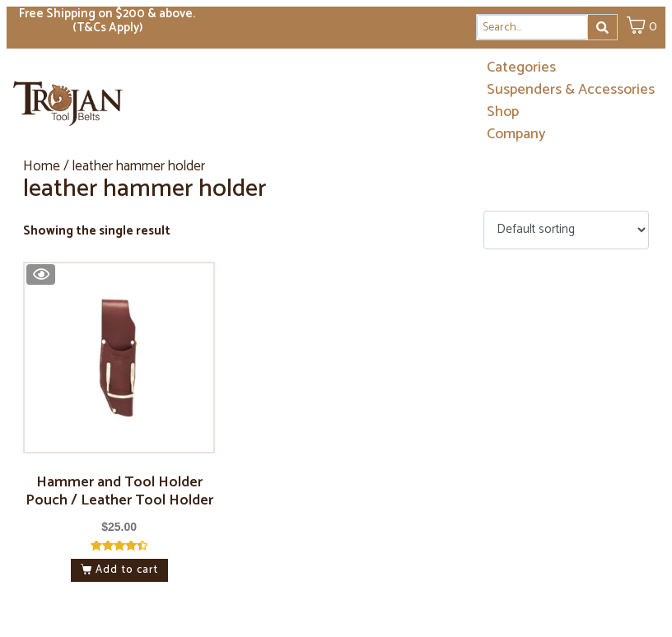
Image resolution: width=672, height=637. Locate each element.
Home (42, 166)
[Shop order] (566, 230)
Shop (503, 112)
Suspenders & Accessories (571, 90)
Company (516, 135)
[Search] (602, 27)
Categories (521, 68)
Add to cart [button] (127, 570)
